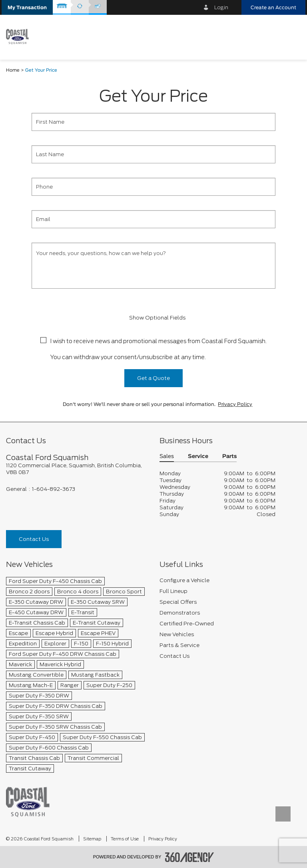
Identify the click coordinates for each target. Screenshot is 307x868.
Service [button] (198, 457)
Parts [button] (229, 457)
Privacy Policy (235, 404)
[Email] (153, 219)
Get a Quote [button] (153, 378)
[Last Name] (153, 154)
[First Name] (153, 122)
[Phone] (153, 187)
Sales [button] (167, 457)
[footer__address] (77, 469)
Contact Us (34, 539)
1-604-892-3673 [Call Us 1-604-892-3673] (54, 489)
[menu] (291, 37)
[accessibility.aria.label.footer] (189, 857)
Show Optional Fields (153, 318)
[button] (27, 7)
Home (13, 70)
